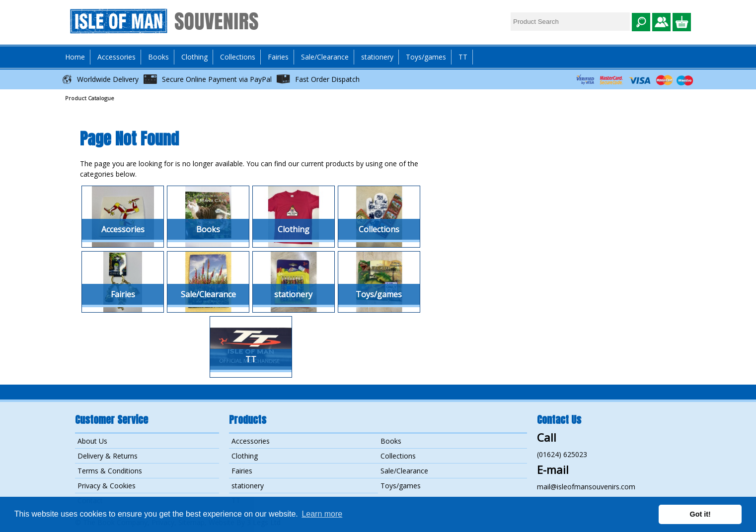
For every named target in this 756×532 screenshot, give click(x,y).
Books (391, 441)
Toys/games (426, 57)
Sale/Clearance (325, 57)
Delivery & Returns (108, 456)
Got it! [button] (700, 514)
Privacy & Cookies (107, 486)
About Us (92, 441)
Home (75, 57)
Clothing (245, 456)
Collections (398, 456)
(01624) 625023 (562, 454)
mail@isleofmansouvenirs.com (586, 487)
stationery (377, 57)
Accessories (251, 441)
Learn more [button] (322, 514)
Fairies (278, 57)
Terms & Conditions (110, 471)
